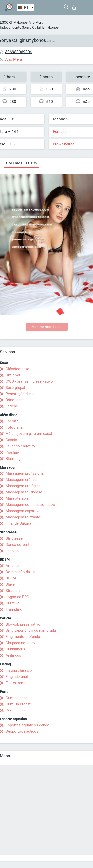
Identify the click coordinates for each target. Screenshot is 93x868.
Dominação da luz (21, 572)
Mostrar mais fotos (46, 327)
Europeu (60, 132)
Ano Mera (36, 22)
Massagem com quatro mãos (30, 505)
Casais (11, 440)
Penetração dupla (20, 394)
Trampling (14, 609)
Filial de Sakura (18, 523)
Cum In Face (16, 710)
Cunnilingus (15, 649)
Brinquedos (15, 400)
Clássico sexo (17, 369)
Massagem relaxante (23, 517)
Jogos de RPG (17, 597)
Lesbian (12, 551)
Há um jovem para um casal (29, 434)
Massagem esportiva (23, 511)
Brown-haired (64, 144)
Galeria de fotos (22, 163)
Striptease (14, 538)
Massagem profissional (25, 473)
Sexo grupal (15, 388)
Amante (12, 566)
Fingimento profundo (23, 637)
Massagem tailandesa (24, 492)
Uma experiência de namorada (31, 631)
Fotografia (14, 427)
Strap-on (13, 591)
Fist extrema (16, 683)
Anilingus (13, 655)
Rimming (13, 459)
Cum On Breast (18, 704)
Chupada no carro (20, 643)
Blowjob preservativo (23, 624)
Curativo (13, 603)
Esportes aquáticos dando (28, 725)
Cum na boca (17, 698)
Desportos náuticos (22, 731)
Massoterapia (17, 498)
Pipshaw (13, 452)
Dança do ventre (19, 545)
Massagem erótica (21, 480)
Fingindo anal (17, 677)
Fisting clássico (19, 670)
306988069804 (19, 52)
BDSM (11, 578)
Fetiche (12, 406)
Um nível (13, 375)
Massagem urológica (23, 486)
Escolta (12, 421)
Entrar (74, 7)
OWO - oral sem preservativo (29, 381)
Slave (10, 584)
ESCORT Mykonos (14, 22)
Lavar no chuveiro (20, 446)
